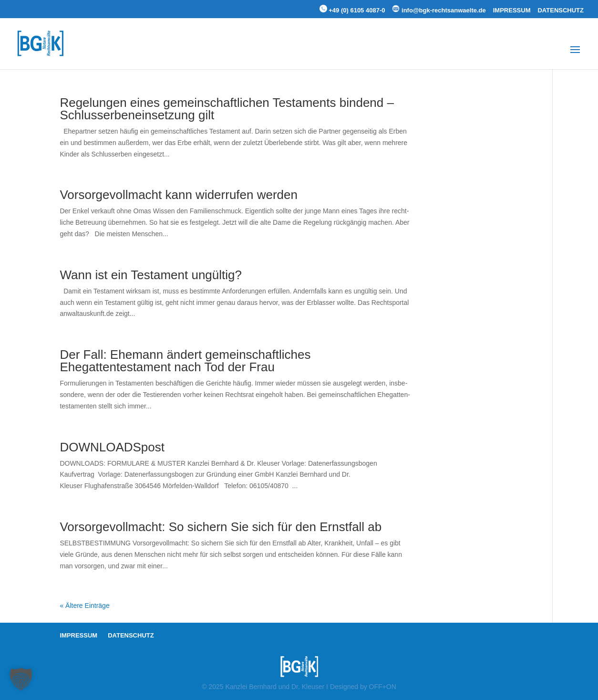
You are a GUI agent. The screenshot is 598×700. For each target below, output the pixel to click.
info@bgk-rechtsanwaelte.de (439, 9)
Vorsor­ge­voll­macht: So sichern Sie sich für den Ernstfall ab (221, 527)
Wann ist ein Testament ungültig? (151, 275)
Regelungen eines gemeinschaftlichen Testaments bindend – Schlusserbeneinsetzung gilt (227, 109)
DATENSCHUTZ (561, 10)
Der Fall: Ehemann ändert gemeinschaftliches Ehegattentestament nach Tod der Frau (185, 361)
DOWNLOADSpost (112, 447)
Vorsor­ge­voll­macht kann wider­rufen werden (179, 195)
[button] (21, 679)
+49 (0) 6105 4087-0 (352, 9)
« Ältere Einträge (84, 606)
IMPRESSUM (512, 10)
